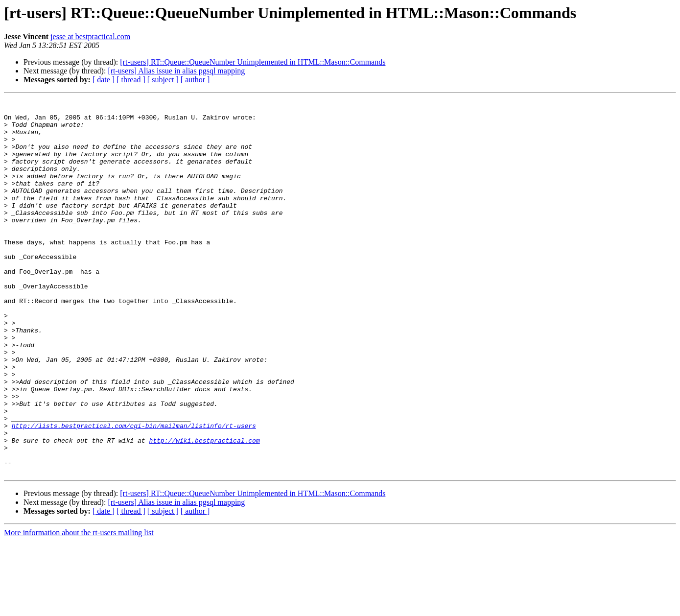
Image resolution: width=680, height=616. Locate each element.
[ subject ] (163, 80)
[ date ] (104, 80)
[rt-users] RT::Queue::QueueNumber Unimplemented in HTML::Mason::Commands (253, 62)
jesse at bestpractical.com (90, 36)
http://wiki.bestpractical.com (204, 509)
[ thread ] (131, 80)
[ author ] (195, 80)
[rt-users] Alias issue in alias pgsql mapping (176, 71)
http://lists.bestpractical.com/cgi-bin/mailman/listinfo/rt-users (134, 492)
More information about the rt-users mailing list (79, 607)
